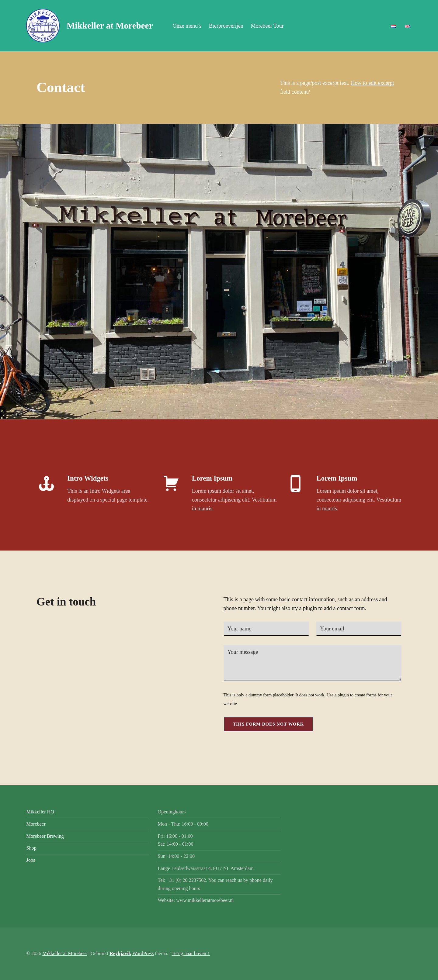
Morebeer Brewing (45, 836)
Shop (31, 848)
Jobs (31, 860)
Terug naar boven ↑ (191, 953)
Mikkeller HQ (40, 812)
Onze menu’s (187, 26)
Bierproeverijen (226, 26)
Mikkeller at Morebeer (110, 26)
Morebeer (36, 824)
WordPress (143, 953)
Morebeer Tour (267, 26)
